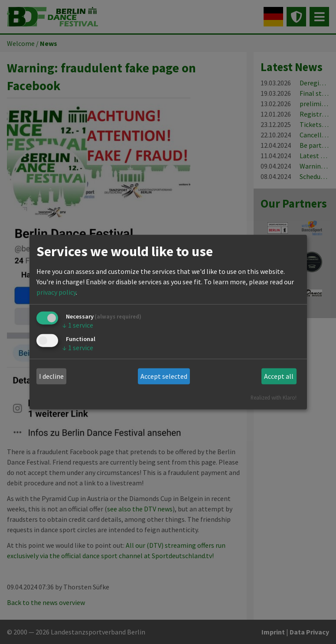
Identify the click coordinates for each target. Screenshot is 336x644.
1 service (78, 325)
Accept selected (164, 376)
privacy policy (56, 292)
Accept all (279, 376)
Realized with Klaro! (274, 397)
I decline (51, 376)
